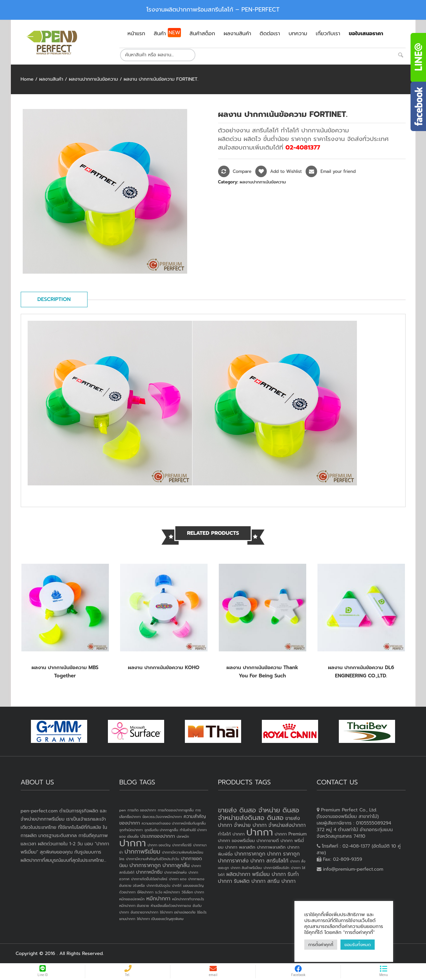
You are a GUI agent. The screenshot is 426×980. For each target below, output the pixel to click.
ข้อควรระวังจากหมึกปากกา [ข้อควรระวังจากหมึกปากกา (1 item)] (162, 817)
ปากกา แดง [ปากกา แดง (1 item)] (178, 879)
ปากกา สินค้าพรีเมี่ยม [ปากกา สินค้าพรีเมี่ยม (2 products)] (246, 868)
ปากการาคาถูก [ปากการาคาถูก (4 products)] (250, 854)
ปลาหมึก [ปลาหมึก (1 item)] (183, 836)
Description (54, 299)
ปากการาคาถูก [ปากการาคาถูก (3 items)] (145, 865)
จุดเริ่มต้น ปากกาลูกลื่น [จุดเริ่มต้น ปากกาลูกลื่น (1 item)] (161, 830)
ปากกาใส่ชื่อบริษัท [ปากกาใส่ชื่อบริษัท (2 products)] (276, 868)
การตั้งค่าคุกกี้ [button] (321, 945)
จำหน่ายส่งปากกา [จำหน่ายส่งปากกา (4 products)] (287, 825)
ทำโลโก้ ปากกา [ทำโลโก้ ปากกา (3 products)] (231, 834)
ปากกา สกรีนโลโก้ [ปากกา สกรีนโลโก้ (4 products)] (269, 861)
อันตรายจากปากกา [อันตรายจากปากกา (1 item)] (144, 912)
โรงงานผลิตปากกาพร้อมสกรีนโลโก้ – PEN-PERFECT (213, 10)
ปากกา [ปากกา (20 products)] (260, 832)
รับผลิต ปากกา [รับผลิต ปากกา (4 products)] (250, 881)
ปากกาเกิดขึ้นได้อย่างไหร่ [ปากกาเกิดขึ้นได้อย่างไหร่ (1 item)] (149, 879)
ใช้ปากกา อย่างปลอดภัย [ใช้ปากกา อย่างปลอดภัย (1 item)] (178, 912)
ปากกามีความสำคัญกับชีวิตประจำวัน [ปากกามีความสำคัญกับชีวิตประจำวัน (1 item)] (153, 859)
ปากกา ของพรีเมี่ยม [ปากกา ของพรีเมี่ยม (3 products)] (237, 841)
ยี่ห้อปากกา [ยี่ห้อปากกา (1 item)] (145, 892)
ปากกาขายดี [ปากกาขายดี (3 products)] (268, 841)
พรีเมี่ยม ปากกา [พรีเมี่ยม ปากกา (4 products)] (269, 874)
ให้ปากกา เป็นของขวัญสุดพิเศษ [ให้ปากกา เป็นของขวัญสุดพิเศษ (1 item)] (160, 919)
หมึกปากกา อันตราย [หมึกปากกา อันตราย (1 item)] (134, 906)
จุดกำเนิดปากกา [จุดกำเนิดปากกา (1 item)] (131, 830)
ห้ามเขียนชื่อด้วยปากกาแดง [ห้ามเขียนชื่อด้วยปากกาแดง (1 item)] (171, 906)
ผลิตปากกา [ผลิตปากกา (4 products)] (238, 874)
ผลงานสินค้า (51, 79)
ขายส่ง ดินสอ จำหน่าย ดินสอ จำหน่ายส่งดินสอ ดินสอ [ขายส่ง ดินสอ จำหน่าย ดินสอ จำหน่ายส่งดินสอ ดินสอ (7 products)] (259, 814)
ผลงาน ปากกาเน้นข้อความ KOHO (164, 667)
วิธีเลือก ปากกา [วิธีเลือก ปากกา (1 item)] (193, 892)
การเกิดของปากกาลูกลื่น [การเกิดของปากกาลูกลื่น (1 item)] (175, 810)
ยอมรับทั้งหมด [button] (358, 945)
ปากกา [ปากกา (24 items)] (133, 843)
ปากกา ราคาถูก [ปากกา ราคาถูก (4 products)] (284, 854)
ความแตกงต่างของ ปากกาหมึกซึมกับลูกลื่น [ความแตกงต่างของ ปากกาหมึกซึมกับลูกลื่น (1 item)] (174, 823)
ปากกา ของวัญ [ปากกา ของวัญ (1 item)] (159, 845)
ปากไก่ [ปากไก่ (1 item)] (177, 885)
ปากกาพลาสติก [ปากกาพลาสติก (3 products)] (271, 847)
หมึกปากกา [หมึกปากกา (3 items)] (158, 899)
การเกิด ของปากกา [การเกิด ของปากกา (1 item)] (142, 810)
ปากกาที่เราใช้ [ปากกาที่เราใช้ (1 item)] (182, 845)
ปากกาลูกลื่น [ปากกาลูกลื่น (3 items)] (176, 865)
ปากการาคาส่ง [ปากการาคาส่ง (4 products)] (233, 861)
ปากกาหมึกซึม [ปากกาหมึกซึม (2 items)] (149, 872)
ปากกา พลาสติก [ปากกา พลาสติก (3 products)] (240, 847)
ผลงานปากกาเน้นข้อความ (93, 79)
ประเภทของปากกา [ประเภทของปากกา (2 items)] (158, 836)
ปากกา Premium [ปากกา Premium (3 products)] (291, 834)
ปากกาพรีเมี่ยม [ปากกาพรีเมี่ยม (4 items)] (142, 852)
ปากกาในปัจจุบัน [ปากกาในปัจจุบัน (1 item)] (158, 885)
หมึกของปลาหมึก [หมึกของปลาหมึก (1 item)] (132, 899)
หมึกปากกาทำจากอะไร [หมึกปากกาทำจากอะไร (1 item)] (188, 899)
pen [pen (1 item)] (123, 810)
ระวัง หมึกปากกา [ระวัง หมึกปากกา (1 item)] (168, 892)
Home (27, 79)
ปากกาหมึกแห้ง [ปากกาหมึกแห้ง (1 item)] (175, 872)
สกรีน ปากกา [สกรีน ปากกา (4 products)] (281, 881)
